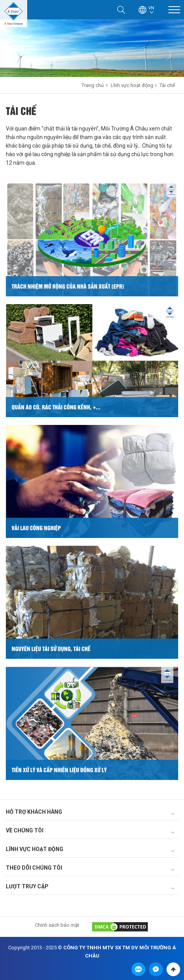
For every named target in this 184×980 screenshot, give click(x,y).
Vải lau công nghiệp (36, 528)
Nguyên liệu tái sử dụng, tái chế (51, 648)
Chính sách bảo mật (57, 925)
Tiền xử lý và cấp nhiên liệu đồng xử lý (59, 770)
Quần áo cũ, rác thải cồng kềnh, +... (56, 407)
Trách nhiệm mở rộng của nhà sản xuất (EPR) (68, 286)
